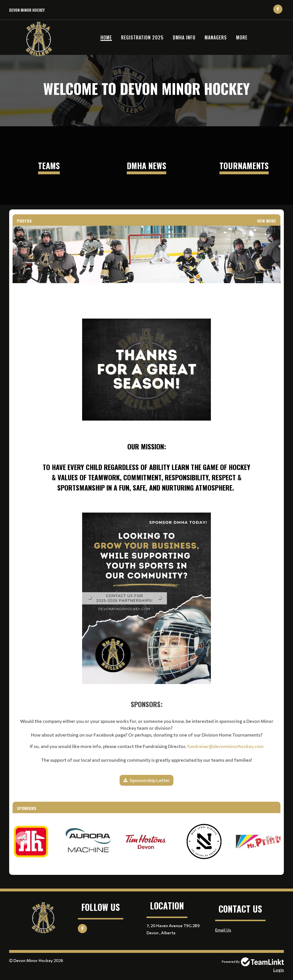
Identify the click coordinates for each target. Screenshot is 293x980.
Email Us (223, 930)
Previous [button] (23, 839)
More (242, 37)
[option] (31, 842)
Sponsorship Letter (150, 780)
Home (106, 37)
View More (267, 221)
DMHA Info (184, 37)
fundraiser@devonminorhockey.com (225, 746)
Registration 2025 (142, 37)
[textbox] (146, 390)
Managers (216, 37)
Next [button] (270, 839)
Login (279, 970)
